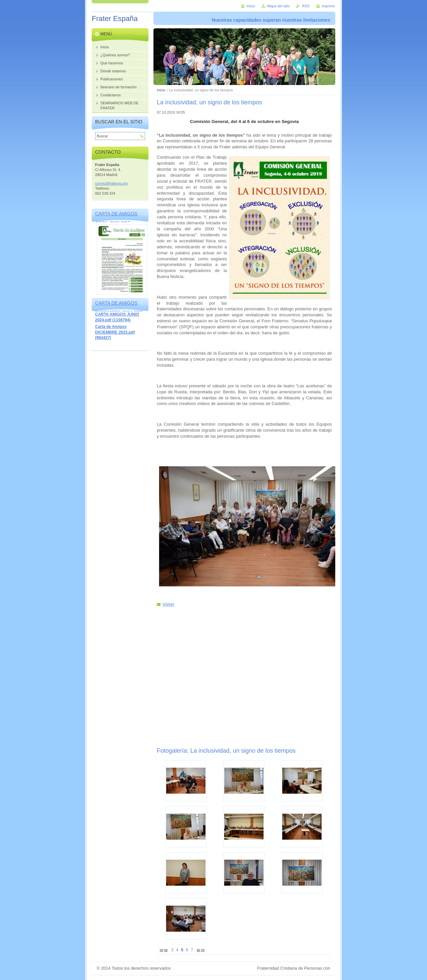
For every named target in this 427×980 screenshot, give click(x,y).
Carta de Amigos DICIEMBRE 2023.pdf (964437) (115, 332)
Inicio (161, 90)
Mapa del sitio (278, 6)
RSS (306, 6)
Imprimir (328, 6)
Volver (168, 604)
